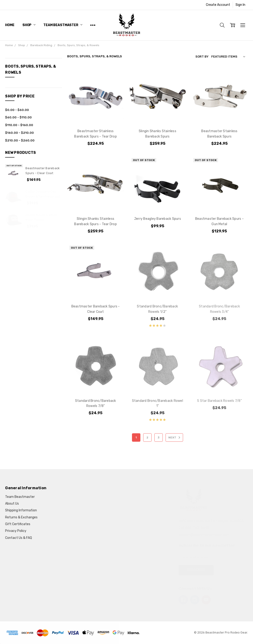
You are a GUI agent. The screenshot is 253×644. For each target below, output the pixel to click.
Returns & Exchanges (21, 517)
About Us (12, 504)
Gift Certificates (18, 524)
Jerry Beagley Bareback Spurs (158, 219)
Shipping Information (21, 510)
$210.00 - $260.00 (20, 140)
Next (175, 437)
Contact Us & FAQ (19, 538)
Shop (29, 25)
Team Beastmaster (63, 25)
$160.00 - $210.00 (19, 133)
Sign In (240, 5)
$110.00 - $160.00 (19, 125)
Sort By (202, 57)
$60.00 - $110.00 (18, 117)
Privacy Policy (16, 531)
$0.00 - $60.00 (17, 110)
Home (10, 25)
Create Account (218, 5)
